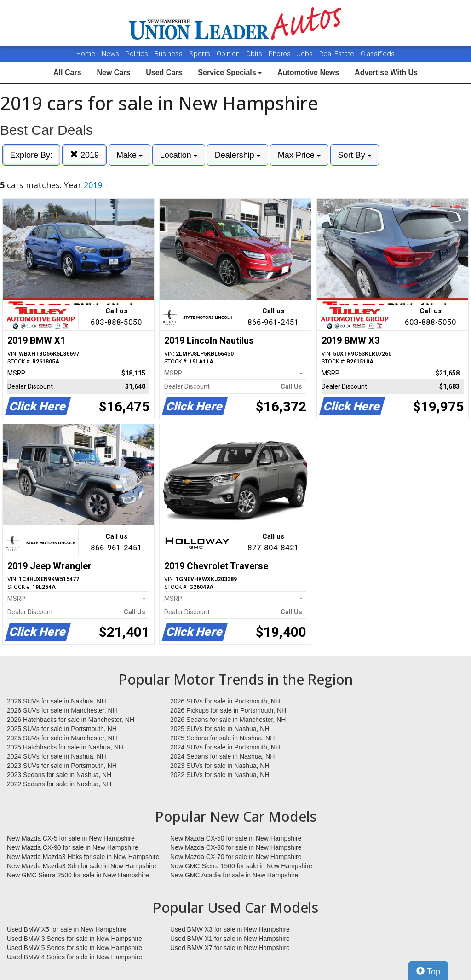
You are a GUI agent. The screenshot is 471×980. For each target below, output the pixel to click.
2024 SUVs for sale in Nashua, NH (57, 756)
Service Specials (230, 72)
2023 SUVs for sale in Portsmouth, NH (62, 766)
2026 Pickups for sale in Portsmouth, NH (228, 710)
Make (129, 155)
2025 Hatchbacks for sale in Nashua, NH (65, 747)
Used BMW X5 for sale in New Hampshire (67, 929)
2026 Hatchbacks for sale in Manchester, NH (71, 720)
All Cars (67, 72)
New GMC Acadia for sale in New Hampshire (234, 875)
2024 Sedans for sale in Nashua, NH (222, 756)
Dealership (238, 155)
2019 (84, 155)
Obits (255, 54)
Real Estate (338, 54)
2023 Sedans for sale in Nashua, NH (59, 775)
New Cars (113, 72)
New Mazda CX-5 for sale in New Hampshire (71, 838)
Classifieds (378, 54)
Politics (137, 54)
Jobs (306, 54)
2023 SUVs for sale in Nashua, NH (220, 766)
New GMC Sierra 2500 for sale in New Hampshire (78, 875)
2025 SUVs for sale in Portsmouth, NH (62, 729)
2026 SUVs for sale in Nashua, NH (57, 701)
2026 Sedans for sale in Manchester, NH (228, 720)
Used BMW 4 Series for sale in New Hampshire (75, 957)
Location (179, 155)
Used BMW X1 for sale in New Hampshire (230, 939)
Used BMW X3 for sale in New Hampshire (230, 929)
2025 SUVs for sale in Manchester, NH (62, 738)
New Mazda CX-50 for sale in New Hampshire (236, 838)
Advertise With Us (386, 72)
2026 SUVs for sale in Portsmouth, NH (225, 701)
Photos (281, 54)
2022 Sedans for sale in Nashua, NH (59, 784)
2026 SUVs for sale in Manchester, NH (62, 710)
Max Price (299, 155)
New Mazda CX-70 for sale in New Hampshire (236, 857)
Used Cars (164, 72)
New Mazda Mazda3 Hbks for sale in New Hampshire (83, 857)
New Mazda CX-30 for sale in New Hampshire (236, 847)
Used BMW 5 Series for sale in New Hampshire (75, 948)
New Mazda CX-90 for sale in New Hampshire (73, 847)
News (110, 54)
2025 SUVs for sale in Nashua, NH (220, 729)
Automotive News (308, 72)
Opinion (229, 54)
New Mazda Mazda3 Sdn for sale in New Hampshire (81, 866)
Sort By (355, 155)
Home (86, 54)
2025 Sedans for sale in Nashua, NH (222, 738)
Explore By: (31, 155)
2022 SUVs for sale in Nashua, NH (220, 775)
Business (169, 54)
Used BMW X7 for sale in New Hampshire (230, 948)
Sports (201, 54)
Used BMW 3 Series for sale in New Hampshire (75, 939)
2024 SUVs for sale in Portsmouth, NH (225, 747)
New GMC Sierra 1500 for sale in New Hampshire (241, 866)
